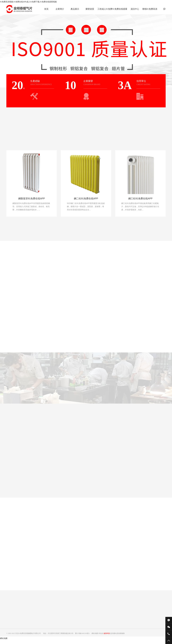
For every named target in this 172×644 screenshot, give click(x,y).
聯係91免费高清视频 (150, 10)
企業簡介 (60, 9)
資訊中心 (135, 9)
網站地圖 (4, 638)
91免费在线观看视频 (120, 10)
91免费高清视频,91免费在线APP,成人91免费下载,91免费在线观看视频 (28, 2)
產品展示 (75, 9)
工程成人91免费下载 (105, 10)
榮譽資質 (90, 9)
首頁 (46, 9)
